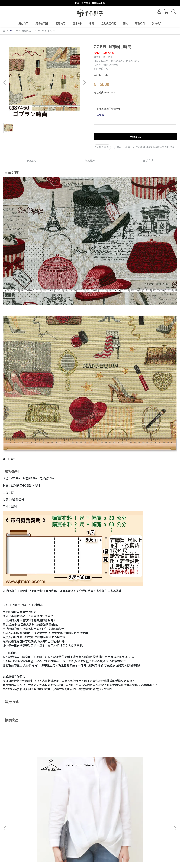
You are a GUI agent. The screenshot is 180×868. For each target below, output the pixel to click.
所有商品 (23, 23)
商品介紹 (32, 161)
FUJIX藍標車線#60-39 (135, 791)
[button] (84, 83)
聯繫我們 (78, 830)
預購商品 (136, 137)
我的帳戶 (157, 23)
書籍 (92, 23)
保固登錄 (8, 830)
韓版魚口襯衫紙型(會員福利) (28, 791)
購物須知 (22, 830)
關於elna (92, 830)
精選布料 (77, 23)
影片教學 (64, 830)
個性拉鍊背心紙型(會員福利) (83, 791)
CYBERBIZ (94, 859)
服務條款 (50, 830)
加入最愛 (102, 147)
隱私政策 (36, 830)
